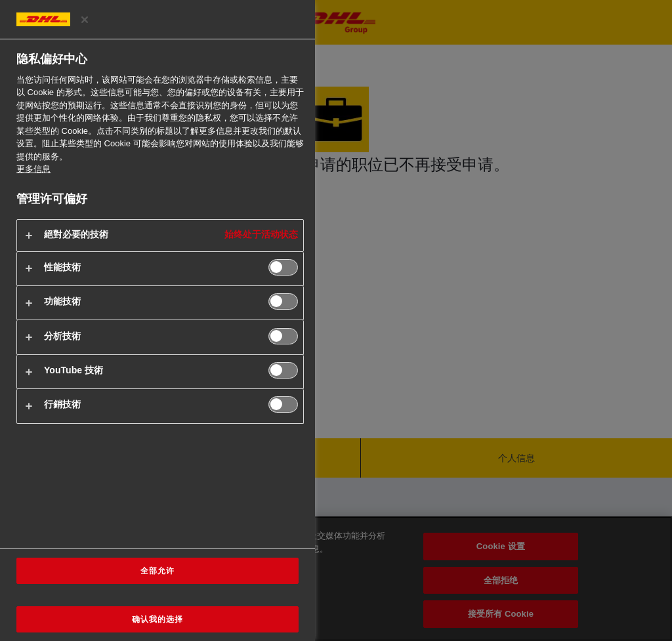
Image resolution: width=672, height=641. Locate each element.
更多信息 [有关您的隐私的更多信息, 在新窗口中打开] (33, 169)
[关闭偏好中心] (85, 20)
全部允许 (157, 571)
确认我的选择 (157, 619)
